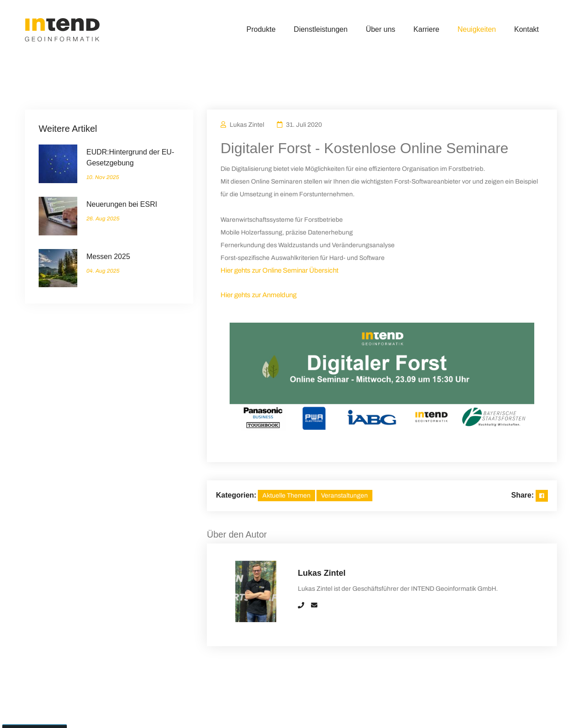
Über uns (380, 29)
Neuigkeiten (477, 29)
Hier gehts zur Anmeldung (258, 295)
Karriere (426, 29)
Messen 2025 (108, 257)
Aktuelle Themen (286, 496)
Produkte (261, 29)
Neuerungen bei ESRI (122, 204)
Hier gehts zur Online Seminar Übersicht (279, 270)
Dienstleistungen (321, 29)
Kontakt (527, 29)
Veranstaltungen (344, 496)
